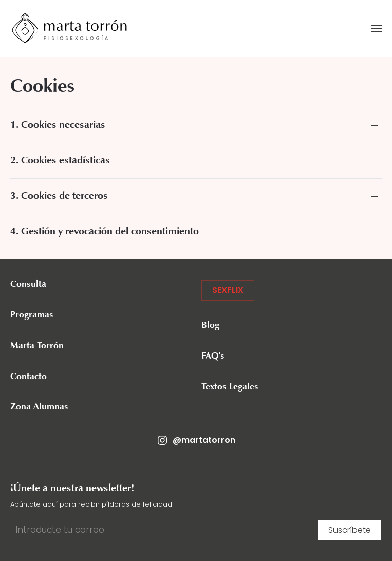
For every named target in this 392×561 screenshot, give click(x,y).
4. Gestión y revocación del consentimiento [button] (105, 232)
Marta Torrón (37, 346)
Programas (32, 315)
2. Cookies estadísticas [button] (60, 161)
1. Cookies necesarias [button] (58, 125)
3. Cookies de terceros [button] (59, 196)
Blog (210, 326)
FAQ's (213, 357)
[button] (377, 28)
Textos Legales (230, 387)
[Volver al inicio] (69, 28)
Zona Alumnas (39, 407)
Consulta (28, 285)
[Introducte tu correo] (159, 530)
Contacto (29, 377)
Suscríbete (350, 530)
